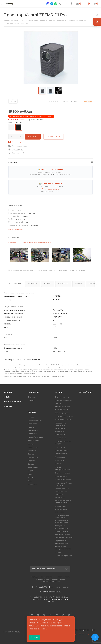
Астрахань (32, 451)
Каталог (8, 392)
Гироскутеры (60, 434)
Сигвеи (58, 464)
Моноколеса (60, 447)
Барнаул (31, 454)
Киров (31, 471)
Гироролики (60, 457)
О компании (33, 397)
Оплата (79, 284)
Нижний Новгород (36, 437)
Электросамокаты (62, 397)
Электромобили (61, 454)
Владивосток (33, 457)
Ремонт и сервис (13, 402)
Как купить (63, 284)
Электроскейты (61, 476)
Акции (7, 397)
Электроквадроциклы (64, 416)
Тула (30, 481)
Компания (34, 392)
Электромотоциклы (63, 420)
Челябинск (33, 434)
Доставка (93, 284)
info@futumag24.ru (52, 592)
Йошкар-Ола (33, 467)
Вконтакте (32, 615)
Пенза (31, 474)
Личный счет (86, 392)
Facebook (38, 615)
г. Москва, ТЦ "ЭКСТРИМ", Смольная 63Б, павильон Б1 (30, 242)
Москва (31, 417)
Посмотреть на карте (51, 189)
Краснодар (32, 424)
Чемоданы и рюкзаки (64, 556)
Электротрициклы (62, 413)
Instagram (44, 615)
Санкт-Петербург (35, 420)
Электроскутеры (62, 409)
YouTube (57, 615)
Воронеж (32, 461)
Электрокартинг (62, 450)
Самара (31, 444)
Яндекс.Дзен (69, 615)
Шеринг (58, 552)
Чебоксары (33, 484)
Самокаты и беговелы (64, 537)
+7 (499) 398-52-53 (44, 587)
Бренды (8, 407)
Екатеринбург (34, 430)
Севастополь (33, 447)
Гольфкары (59, 460)
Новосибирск (34, 440)
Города (32, 412)
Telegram (50, 615)
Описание (33, 284)
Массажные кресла (63, 480)
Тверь (30, 477)
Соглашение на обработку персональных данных (75, 634)
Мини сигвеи (60, 438)
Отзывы (48, 284)
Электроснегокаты (62, 473)
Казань (31, 427)
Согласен (35, 637)
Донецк (31, 464)
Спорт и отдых (61, 506)
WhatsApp (63, 615)
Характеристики (14, 284)
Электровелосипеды (63, 400)
